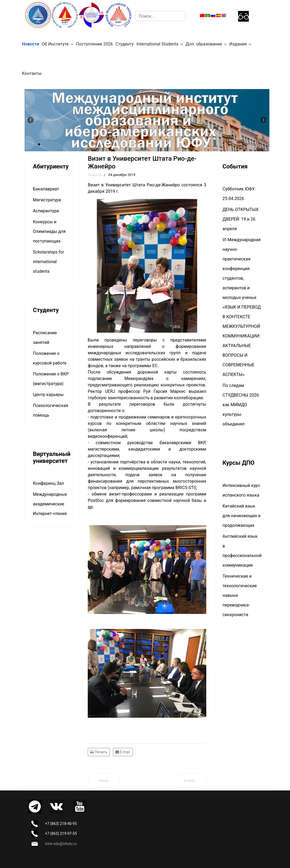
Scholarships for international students (48, 262)
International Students (157, 44)
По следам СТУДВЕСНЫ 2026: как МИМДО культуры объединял (241, 405)
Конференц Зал (48, 483)
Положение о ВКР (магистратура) (51, 379)
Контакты (32, 73)
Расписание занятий (45, 338)
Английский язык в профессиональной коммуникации (242, 551)
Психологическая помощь (51, 410)
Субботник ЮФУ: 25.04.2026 (239, 194)
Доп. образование (204, 44)
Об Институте (55, 44)
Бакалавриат (46, 189)
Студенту (125, 44)
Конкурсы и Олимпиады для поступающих (49, 231)
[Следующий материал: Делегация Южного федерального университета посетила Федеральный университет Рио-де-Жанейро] (190, 781)
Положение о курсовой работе (50, 358)
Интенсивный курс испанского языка (241, 490)
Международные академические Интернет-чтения (50, 504)
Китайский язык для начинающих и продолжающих (242, 516)
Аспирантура (46, 211)
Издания (238, 44)
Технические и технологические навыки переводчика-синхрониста (240, 595)
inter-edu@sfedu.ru (61, 844)
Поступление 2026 (94, 44)
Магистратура (47, 200)
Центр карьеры (48, 395)
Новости (30, 44)
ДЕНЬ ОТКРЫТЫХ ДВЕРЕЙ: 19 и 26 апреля (241, 219)
